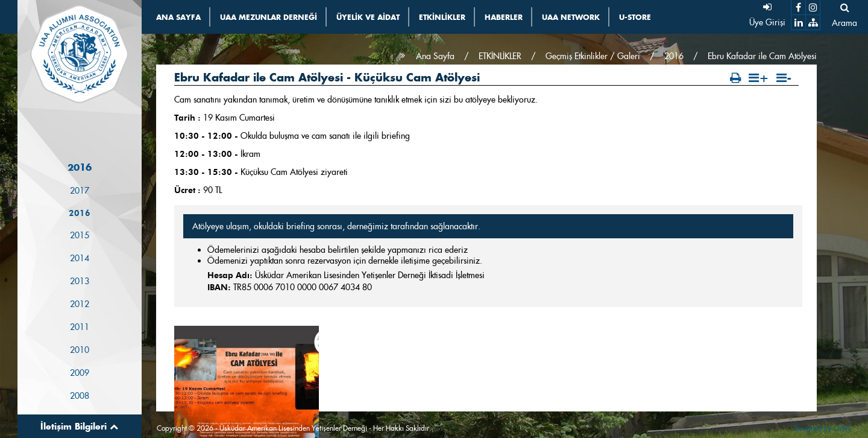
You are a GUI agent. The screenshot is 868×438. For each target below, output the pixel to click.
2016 (80, 213)
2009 (80, 373)
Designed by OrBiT (822, 428)
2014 (80, 258)
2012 (80, 304)
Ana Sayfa (435, 56)
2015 (80, 235)
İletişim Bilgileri (79, 426)
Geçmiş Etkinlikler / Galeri (593, 56)
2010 (80, 350)
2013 (80, 281)
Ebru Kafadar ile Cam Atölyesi (762, 56)
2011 (80, 327)
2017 (80, 191)
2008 (80, 396)
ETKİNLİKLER (500, 56)
